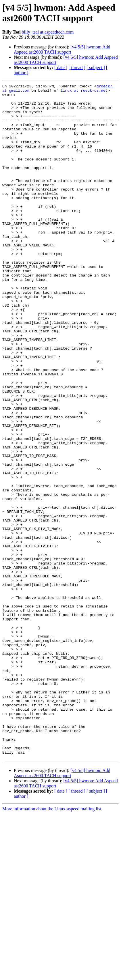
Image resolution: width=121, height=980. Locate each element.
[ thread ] (77, 67)
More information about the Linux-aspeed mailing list (52, 944)
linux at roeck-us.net (84, 92)
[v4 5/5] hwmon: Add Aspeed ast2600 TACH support (62, 49)
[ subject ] (96, 67)
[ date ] (61, 67)
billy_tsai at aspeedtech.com (48, 32)
